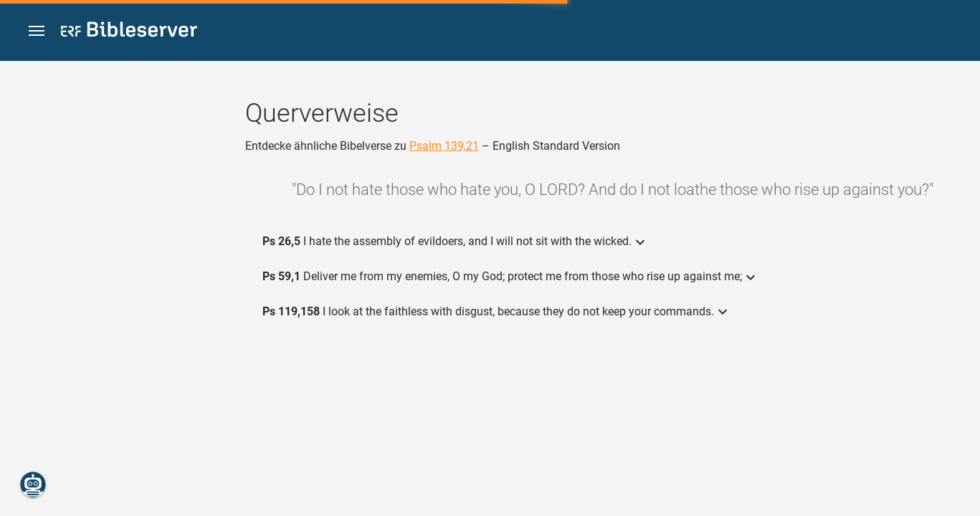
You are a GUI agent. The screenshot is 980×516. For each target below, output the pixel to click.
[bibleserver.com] (129, 32)
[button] (37, 31)
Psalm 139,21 (444, 146)
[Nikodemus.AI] (33, 484)
